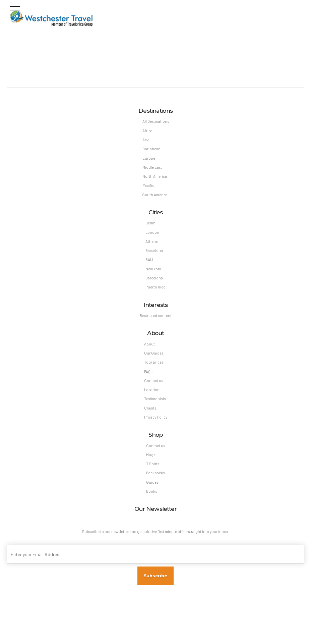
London (152, 232)
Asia (146, 140)
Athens (151, 241)
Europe (149, 158)
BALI (149, 259)
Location (152, 390)
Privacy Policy (156, 417)
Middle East (152, 167)
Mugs (151, 455)
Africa (147, 131)
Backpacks (155, 473)
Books (151, 491)
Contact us (153, 381)
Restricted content (156, 315)
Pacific (148, 185)
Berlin (150, 223)
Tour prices (154, 362)
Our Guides (154, 353)
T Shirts (153, 464)
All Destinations (156, 121)
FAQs (148, 371)
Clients (150, 408)
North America (155, 176)
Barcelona (154, 250)
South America (155, 195)
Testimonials (155, 399)
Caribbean (151, 149)
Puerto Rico (155, 287)
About (149, 344)
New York (153, 269)
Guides (152, 482)
